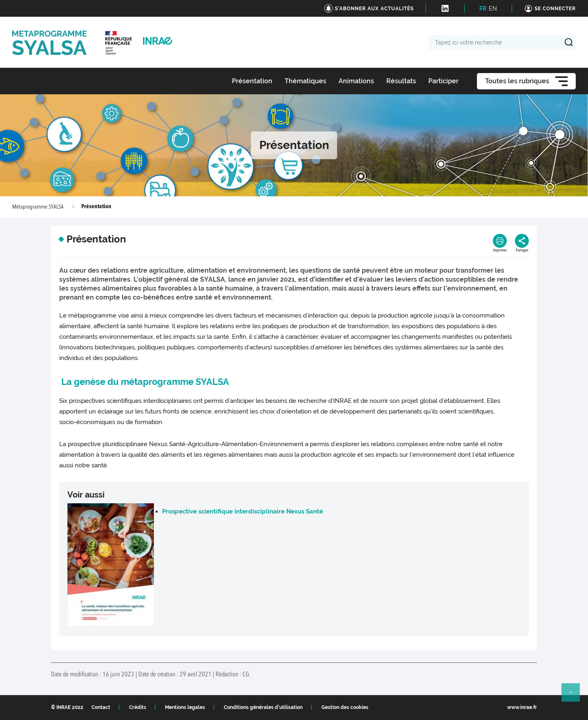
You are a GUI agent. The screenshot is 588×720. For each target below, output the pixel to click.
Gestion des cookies (345, 707)
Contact (101, 707)
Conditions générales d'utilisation (263, 707)
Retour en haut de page (574, 696)
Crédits (138, 707)
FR (483, 9)
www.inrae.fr (522, 707)
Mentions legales (185, 707)
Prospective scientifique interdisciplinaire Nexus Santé (243, 511)
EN (493, 9)
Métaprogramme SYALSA (38, 207)
